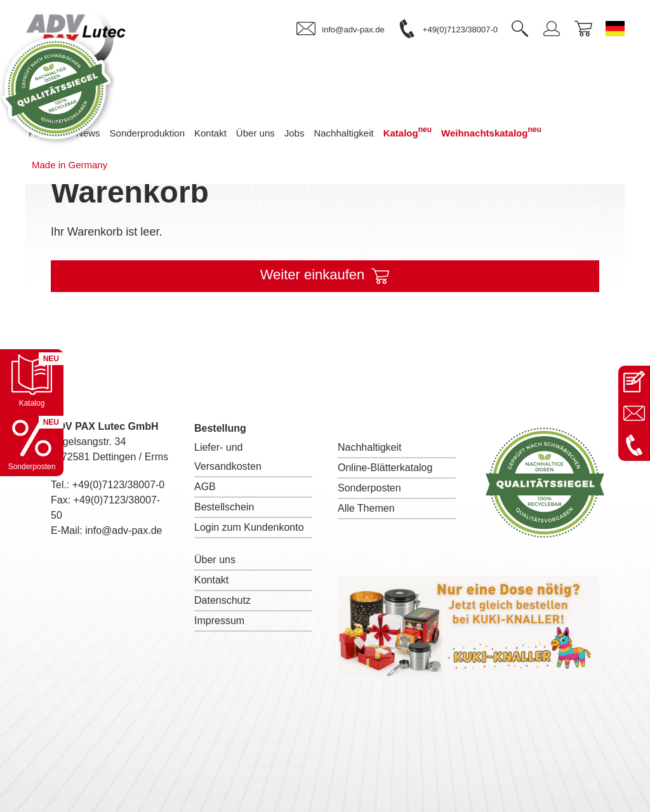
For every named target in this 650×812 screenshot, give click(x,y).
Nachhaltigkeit (370, 447)
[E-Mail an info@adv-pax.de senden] (634, 413)
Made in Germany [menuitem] (70, 165)
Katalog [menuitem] (408, 132)
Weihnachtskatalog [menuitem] (491, 132)
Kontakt (211, 580)
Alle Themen (366, 508)
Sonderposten (369, 488)
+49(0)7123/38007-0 (118, 485)
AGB (205, 487)
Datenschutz (222, 600)
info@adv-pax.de (123, 530)
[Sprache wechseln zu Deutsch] (615, 29)
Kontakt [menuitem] (210, 133)
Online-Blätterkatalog (385, 468)
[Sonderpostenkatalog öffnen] (32, 444)
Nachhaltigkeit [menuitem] (343, 133)
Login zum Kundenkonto (249, 527)
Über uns (215, 560)
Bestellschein (224, 507)
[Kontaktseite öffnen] (634, 382)
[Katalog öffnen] (32, 381)
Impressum (219, 621)
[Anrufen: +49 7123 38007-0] (634, 445)
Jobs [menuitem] (295, 133)
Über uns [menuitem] (255, 133)
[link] (340, 29)
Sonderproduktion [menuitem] (147, 133)
